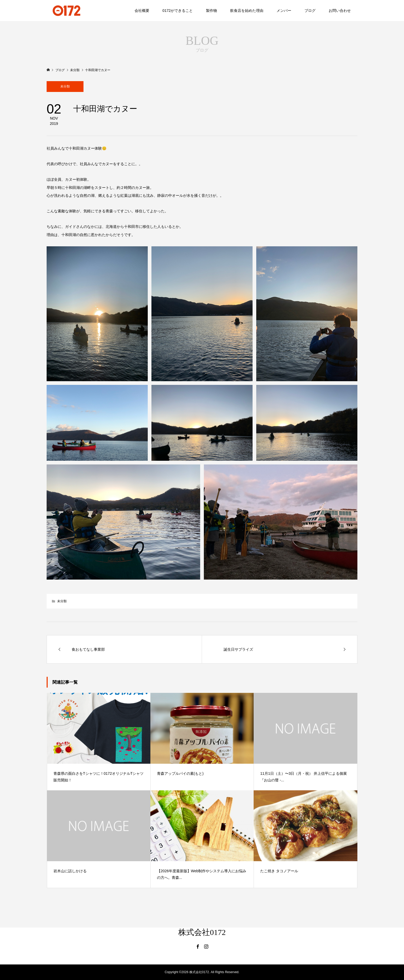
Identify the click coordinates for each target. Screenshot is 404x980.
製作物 (211, 11)
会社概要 (142, 11)
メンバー (284, 11)
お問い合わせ (340, 11)
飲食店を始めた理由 (247, 11)
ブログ (310, 11)
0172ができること (178, 11)
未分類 (65, 86)
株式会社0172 (202, 932)
